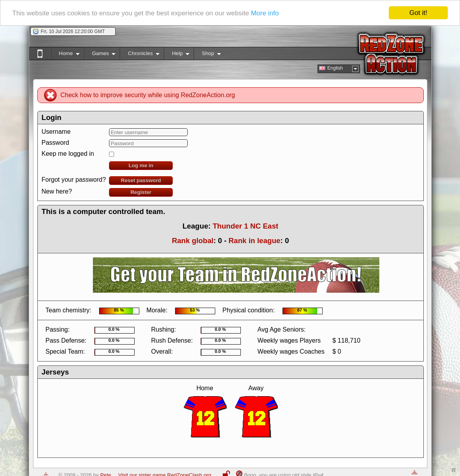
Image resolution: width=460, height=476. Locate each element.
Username (56, 132)
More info (265, 13)
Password (55, 143)
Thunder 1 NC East (245, 226)
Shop (207, 55)
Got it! (418, 13)
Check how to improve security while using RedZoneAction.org (148, 95)
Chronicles (139, 55)
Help (176, 55)
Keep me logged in (68, 154)
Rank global (193, 241)
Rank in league (255, 241)
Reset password (141, 180)
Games (100, 55)
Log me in (141, 165)
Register (141, 192)
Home (65, 55)
